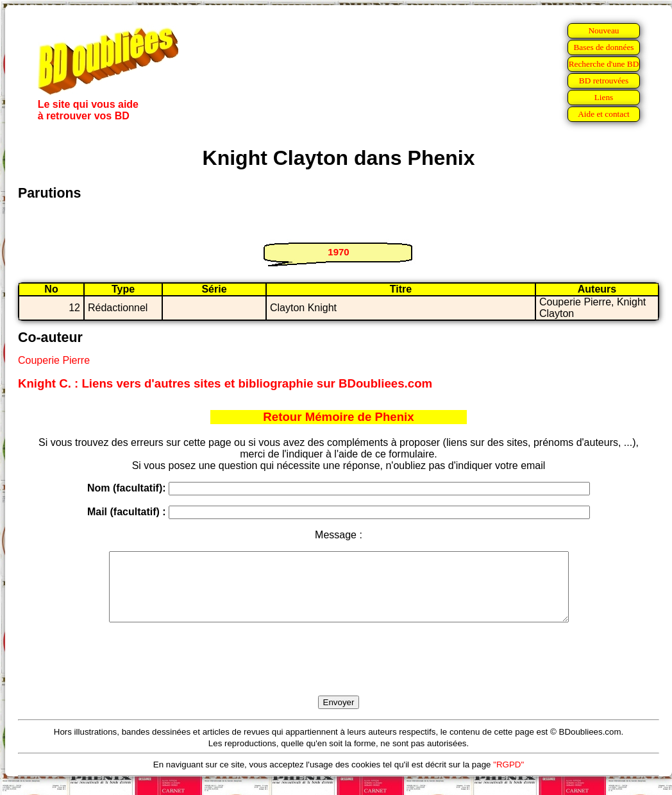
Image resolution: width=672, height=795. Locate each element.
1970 (338, 252)
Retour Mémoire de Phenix (338, 417)
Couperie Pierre (54, 360)
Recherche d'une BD (604, 64)
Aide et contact (604, 114)
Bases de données (603, 47)
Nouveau (603, 30)
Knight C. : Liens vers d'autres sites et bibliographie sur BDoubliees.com (225, 383)
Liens (604, 97)
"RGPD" (508, 778)
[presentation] (339, 674)
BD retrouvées (604, 81)
